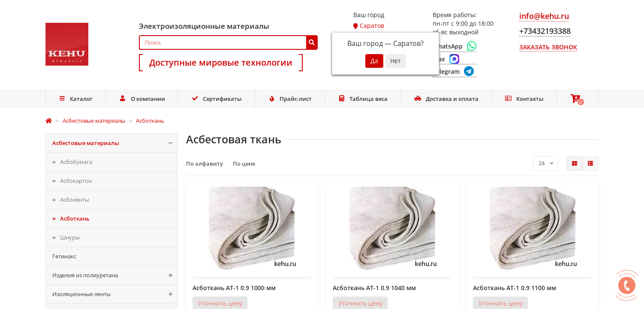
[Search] (228, 42)
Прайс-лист (290, 99)
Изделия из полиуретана (115, 275)
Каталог (76, 99)
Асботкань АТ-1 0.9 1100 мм (515, 288)
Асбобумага (76, 162)
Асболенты (75, 200)
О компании (142, 99)
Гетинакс (64, 256)
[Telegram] (454, 72)
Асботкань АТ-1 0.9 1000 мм (234, 288)
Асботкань (75, 218)
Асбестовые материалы (115, 143)
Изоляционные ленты (115, 294)
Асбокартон (76, 181)
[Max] (454, 59)
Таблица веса (363, 99)
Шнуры (70, 237)
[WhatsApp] (454, 46)
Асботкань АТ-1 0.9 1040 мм (374, 288)
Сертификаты (217, 99)
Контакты (524, 99)
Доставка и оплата (446, 99)
